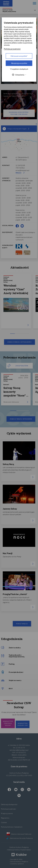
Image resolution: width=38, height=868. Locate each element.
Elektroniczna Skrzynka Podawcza (19, 838)
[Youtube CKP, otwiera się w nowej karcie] (22, 226)
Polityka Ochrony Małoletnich (12, 827)
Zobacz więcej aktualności (20, 342)
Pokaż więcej (22, 624)
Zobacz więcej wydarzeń (21, 419)
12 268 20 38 (20, 165)
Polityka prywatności (8, 809)
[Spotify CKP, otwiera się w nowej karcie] (19, 796)
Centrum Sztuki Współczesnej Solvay (9, 10)
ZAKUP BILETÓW (18, 366)
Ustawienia (19, 75)
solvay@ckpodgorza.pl (22, 170)
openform (21, 864)
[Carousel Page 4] (27, 334)
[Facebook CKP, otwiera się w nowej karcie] (17, 226)
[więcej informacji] (29, 129)
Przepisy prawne (7, 813)
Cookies (4, 822)
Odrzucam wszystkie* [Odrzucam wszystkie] (19, 56)
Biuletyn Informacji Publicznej (19, 834)
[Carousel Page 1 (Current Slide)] (13, 334)
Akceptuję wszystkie (19, 63)
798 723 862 (20, 168)
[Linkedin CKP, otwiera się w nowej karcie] (29, 790)
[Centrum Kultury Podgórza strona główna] (6, 3)
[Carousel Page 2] (17, 334)
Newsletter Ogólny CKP (23, 724)
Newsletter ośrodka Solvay (8, 723)
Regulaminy (5, 818)
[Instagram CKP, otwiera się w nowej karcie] (22, 790)
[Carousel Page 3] (22, 334)
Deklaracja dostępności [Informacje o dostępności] (9, 804)
